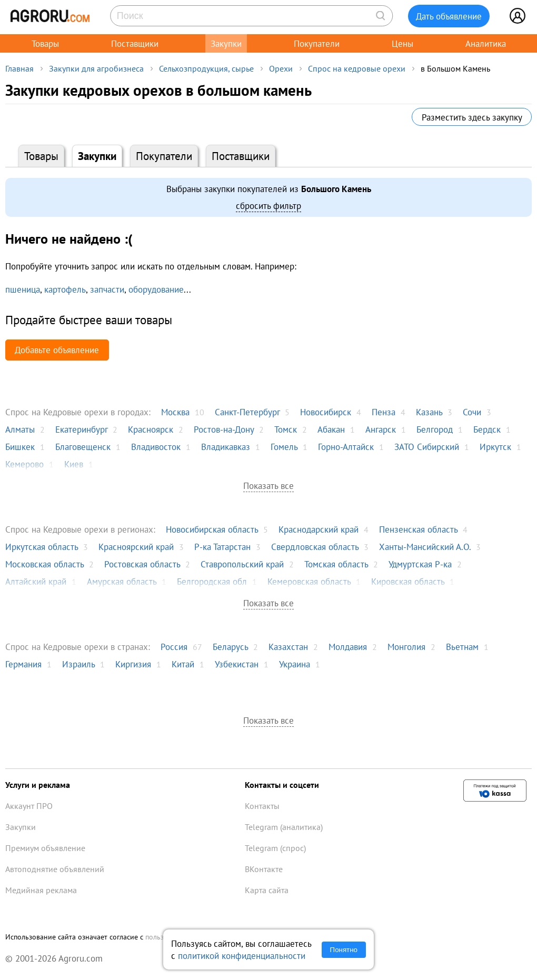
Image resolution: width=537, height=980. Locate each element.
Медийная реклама (41, 890)
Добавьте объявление (57, 350)
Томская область (336, 564)
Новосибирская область (212, 529)
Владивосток (156, 447)
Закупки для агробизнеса (96, 68)
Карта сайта (267, 890)
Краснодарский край (319, 529)
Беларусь (230, 647)
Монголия (406, 647)
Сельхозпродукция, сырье (206, 68)
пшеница (23, 289)
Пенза (384, 412)
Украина (295, 664)
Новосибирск (326, 412)
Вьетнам (462, 647)
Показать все (268, 486)
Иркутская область (42, 547)
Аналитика (486, 43)
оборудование (156, 289)
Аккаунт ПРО (29, 806)
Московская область (44, 564)
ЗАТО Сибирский (427, 447)
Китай (183, 664)
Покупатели (317, 43)
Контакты (262, 806)
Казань (429, 412)
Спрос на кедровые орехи (357, 68)
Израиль (78, 664)
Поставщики (135, 43)
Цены (402, 43)
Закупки (226, 43)
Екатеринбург (81, 429)
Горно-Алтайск (346, 447)
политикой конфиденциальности (242, 956)
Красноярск (151, 429)
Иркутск (495, 447)
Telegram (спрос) (275, 848)
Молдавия (348, 647)
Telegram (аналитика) (284, 827)
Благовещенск (83, 447)
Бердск (487, 429)
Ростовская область (142, 564)
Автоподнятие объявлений (55, 869)
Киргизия (133, 664)
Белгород (435, 429)
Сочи (472, 412)
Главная (19, 68)
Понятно (344, 950)
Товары (45, 43)
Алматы (20, 429)
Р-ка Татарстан (222, 547)
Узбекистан (237, 664)
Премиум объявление (45, 848)
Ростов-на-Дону (224, 429)
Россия (174, 647)
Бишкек (20, 447)
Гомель (284, 447)
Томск (286, 429)
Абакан (331, 429)
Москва (175, 412)
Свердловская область (315, 547)
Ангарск (381, 429)
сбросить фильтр (268, 206)
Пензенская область (418, 529)
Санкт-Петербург (247, 412)
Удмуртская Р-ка (420, 564)
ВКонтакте (264, 869)
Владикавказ (226, 447)
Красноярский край (136, 547)
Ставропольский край (242, 564)
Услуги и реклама (38, 785)
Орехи (281, 68)
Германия (23, 664)
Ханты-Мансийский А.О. (425, 547)
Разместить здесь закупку (472, 117)
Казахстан (288, 647)
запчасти (107, 289)
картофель (65, 289)
